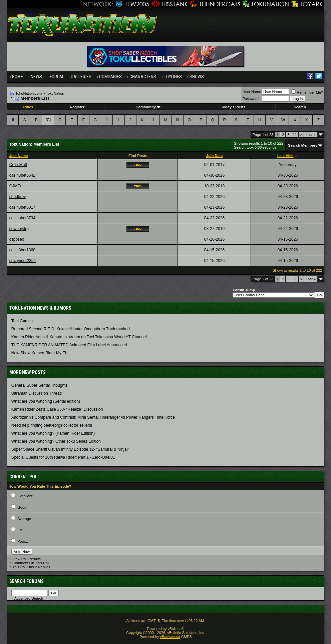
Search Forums (27, 581)
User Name (252, 92)
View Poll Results (27, 559)
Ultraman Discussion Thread (37, 393)
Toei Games (22, 321)
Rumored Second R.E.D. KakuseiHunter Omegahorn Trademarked (71, 329)
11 (295, 135)
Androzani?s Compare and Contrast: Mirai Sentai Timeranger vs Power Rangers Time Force (93, 417)
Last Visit (285, 156)
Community (148, 107)
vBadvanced (170, 637)
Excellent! (25, 496)
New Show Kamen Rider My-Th (39, 353)
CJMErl (16, 186)
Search (300, 107)
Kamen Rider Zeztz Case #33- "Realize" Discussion (57, 409)
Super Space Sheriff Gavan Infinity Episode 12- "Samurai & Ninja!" (70, 449)
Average (24, 519)
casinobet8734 (22, 218)
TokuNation (55, 93)
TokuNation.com (29, 93)
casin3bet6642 (22, 175)
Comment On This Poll (31, 563)
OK (20, 530)
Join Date (215, 156)
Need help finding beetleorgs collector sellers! (52, 425)
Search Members (303, 145)
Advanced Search (29, 598)
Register (77, 107)
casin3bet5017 (22, 207)
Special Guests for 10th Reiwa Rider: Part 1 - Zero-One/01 (63, 457)
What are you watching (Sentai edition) (46, 401)
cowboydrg (19, 229)
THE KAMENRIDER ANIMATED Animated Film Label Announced (69, 345)
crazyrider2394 (23, 261)
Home (18, 77)
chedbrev (18, 197)
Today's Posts (233, 107)
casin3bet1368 (22, 250)
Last (311, 135)
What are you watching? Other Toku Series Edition (56, 441)
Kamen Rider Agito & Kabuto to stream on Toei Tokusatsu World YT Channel (79, 337)
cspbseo (17, 239)
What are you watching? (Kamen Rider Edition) (53, 433)
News (36, 77)
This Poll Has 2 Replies (31, 567)
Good (22, 507)
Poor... (23, 541)
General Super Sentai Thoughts (40, 385)
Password (251, 99)
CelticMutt (18, 165)
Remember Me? (307, 92)
